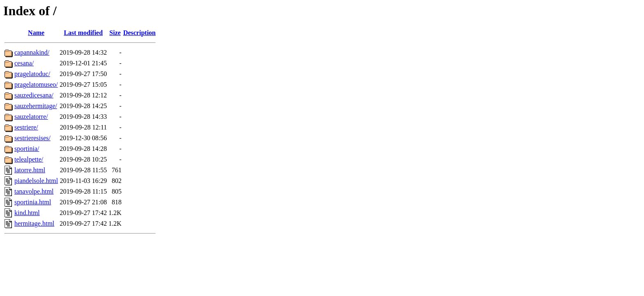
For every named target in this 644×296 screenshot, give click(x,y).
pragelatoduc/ (32, 74)
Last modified (83, 33)
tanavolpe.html (34, 191)
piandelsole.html (36, 181)
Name (36, 33)
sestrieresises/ (32, 138)
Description (139, 33)
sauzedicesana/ (34, 95)
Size (115, 33)
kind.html (27, 213)
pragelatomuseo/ (36, 84)
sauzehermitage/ (36, 106)
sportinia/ (27, 149)
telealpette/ (29, 159)
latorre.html (30, 170)
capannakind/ (32, 52)
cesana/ (24, 63)
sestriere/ (26, 127)
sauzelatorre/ (31, 117)
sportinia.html (33, 202)
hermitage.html (34, 223)
